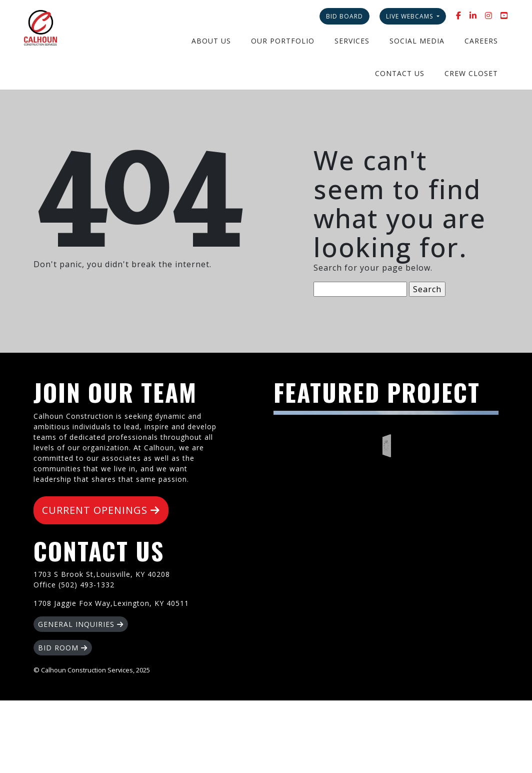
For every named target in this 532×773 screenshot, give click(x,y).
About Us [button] (211, 41)
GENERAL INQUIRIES (81, 624)
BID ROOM (63, 648)
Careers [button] (481, 41)
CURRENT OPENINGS (101, 510)
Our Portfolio (283, 41)
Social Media (417, 41)
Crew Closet (471, 73)
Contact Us (400, 73)
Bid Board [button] (344, 16)
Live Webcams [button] (410, 16)
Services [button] (352, 41)
